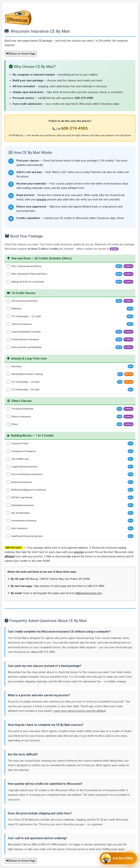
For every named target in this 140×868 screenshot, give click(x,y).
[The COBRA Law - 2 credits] (8, 459)
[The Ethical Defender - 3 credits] (8, 409)
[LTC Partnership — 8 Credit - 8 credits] (8, 390)
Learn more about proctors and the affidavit (80, 711)
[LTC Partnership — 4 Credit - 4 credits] (8, 382)
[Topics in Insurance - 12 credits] (8, 324)
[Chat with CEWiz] (118, 858)
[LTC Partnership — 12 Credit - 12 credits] (8, 316)
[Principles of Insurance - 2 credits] (8, 451)
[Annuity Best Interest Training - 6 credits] (8, 374)
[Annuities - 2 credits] (8, 366)
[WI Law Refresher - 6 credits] (8, 513)
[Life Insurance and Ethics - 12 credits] (8, 301)
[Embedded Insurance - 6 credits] (8, 505)
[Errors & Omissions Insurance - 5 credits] (8, 474)
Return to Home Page (21, 54)
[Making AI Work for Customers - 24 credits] (8, 282)
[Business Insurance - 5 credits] (8, 482)
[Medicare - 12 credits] (8, 309)
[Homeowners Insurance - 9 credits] (8, 521)
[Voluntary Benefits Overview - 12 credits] (8, 332)
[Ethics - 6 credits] (8, 424)
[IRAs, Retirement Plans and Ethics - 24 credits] (8, 274)
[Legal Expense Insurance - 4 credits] (8, 467)
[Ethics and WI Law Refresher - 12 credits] (8, 347)
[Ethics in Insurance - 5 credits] (8, 416)
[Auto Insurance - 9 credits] (8, 528)
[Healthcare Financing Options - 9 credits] (8, 536)
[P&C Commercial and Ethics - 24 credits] (8, 266)
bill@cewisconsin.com (89, 593)
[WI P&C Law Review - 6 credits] (8, 498)
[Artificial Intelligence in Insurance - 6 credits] (8, 490)
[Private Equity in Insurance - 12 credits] (8, 339)
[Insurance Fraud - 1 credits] (8, 443)
